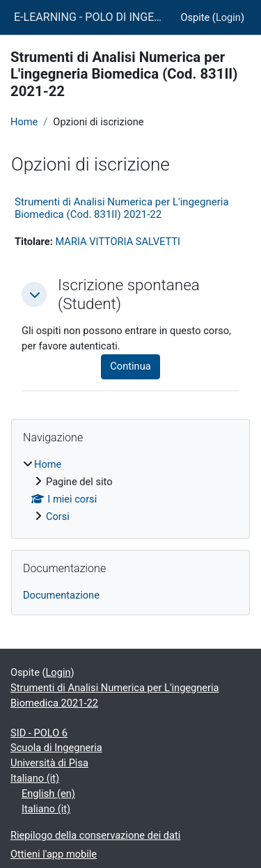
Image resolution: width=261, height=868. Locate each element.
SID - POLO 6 (39, 733)
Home (24, 122)
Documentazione (61, 595)
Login (228, 17)
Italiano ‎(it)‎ (35, 778)
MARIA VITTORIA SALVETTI (118, 242)
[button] (34, 294)
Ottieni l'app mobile (54, 854)
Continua (130, 366)
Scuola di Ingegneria (56, 748)
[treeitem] (130, 491)
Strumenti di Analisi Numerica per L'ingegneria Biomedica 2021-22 (115, 695)
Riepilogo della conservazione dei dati (95, 835)
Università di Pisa (49, 763)
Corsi (58, 516)
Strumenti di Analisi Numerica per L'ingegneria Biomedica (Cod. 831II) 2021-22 (122, 208)
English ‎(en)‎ (48, 794)
